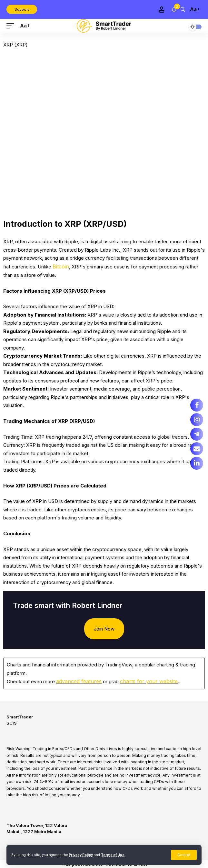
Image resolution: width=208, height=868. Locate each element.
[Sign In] (161, 10)
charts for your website (149, 681)
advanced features (79, 681)
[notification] (174, 10)
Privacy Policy (81, 855)
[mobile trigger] (12, 26)
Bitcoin (61, 267)
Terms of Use (113, 855)
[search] (183, 9)
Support (22, 9)
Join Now (104, 629)
